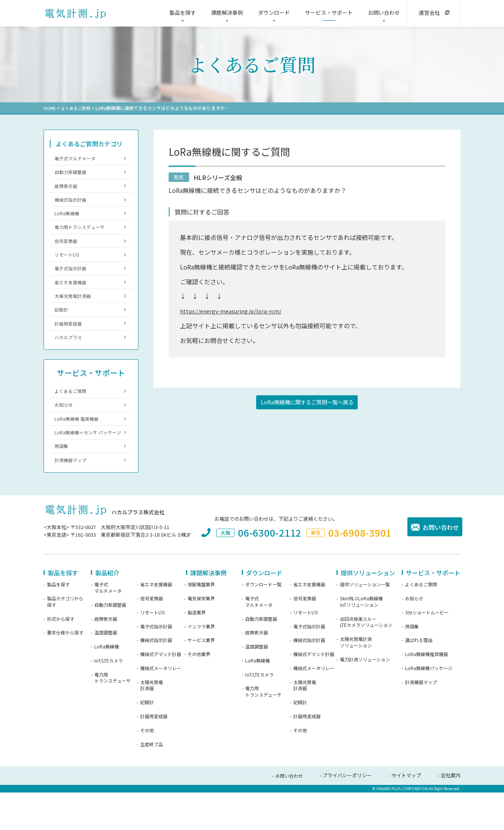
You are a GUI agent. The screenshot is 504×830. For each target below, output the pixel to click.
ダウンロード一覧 (263, 623)
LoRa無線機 (68, 220)
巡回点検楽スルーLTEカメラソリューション (366, 660)
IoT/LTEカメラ (109, 699)
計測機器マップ (73, 497)
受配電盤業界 (201, 623)
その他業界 (199, 692)
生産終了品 (152, 782)
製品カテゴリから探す (65, 640)
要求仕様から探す (65, 671)
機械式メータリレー (161, 706)
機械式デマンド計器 (161, 692)
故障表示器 (68, 190)
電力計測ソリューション (365, 697)
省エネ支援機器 (73, 297)
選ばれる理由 (419, 678)
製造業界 (197, 650)
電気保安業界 (201, 637)
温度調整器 (106, 671)
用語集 (63, 482)
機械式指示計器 (73, 205)
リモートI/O (69, 267)
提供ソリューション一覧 (365, 623)
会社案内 (451, 814)
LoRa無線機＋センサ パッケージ (86, 463)
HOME (50, 108)
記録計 (63, 328)
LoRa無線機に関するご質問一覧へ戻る (307, 403)
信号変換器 (68, 251)
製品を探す (58, 623)
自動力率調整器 (73, 174)
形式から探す (61, 657)
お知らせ (65, 430)
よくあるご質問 (77, 108)
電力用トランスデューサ (82, 236)
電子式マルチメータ (77, 159)
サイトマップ (406, 814)
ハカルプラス (70, 359)
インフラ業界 (201, 664)
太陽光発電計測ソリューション (356, 680)
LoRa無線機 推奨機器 (79, 445)
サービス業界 (201, 678)
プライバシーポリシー (347, 814)
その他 (147, 769)
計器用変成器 (70, 344)
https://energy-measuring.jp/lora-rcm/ (234, 310)
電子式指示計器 (73, 282)
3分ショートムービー (427, 650)
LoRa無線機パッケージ (429, 706)
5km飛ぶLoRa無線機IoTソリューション (361, 640)
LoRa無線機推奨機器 (427, 692)
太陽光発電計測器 (75, 312)
